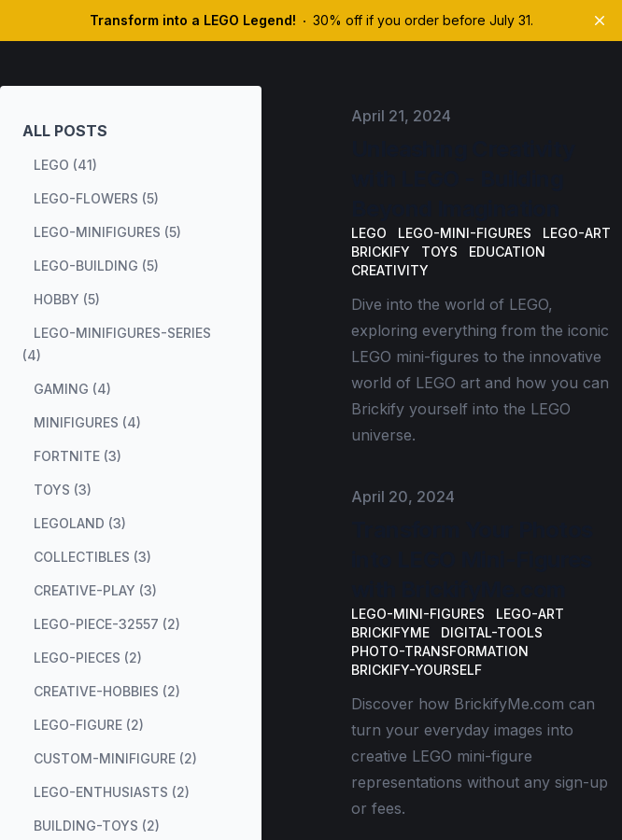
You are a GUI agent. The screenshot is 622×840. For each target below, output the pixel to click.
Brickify (381, 252)
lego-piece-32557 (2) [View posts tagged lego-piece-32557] (107, 624)
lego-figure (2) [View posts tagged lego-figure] (89, 725)
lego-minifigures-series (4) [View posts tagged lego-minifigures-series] (117, 344)
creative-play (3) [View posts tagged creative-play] (95, 590)
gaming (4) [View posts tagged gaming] (72, 389)
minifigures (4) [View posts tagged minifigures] (87, 422)
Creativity (390, 270)
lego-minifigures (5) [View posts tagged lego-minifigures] (107, 232)
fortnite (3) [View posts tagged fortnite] (78, 456)
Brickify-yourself (417, 670)
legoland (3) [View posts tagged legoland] (80, 523)
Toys (439, 252)
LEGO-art (577, 233)
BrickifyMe (390, 632)
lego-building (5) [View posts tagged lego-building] (96, 266)
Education (507, 252)
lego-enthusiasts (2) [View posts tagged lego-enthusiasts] (112, 792)
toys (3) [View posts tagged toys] (63, 490)
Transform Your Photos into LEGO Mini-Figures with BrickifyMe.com (472, 560)
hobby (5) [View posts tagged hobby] (67, 299)
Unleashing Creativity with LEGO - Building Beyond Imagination (463, 179)
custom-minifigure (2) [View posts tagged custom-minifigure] (115, 758)
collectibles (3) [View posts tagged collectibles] (92, 557)
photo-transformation (440, 651)
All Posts (65, 131)
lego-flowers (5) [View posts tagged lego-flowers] (96, 198)
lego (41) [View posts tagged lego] (65, 165)
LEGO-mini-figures (465, 233)
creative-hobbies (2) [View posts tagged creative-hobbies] (107, 691)
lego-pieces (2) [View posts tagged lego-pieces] (88, 658)
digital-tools (492, 632)
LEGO (369, 233)
